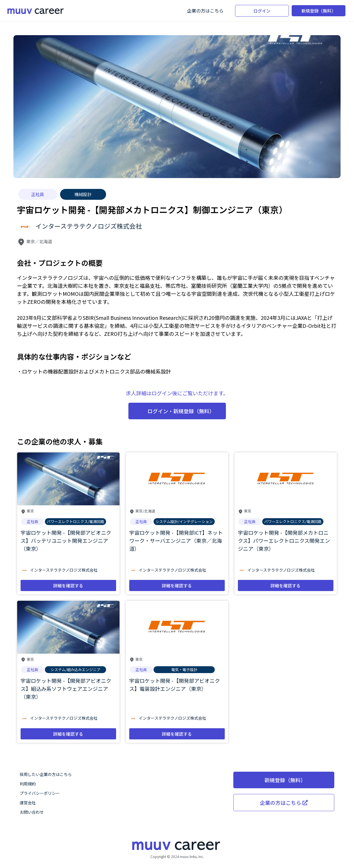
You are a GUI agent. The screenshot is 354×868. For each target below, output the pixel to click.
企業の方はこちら (205, 11)
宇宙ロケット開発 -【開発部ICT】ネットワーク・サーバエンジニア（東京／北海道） (176, 540)
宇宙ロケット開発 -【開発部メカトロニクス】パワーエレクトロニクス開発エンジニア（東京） (284, 540)
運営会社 (28, 803)
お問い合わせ (32, 812)
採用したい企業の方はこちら (46, 774)
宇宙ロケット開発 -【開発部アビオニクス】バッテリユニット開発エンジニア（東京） (66, 540)
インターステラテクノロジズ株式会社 (89, 226)
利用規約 (28, 784)
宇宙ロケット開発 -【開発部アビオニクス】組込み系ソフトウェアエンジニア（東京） (66, 689)
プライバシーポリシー (40, 793)
